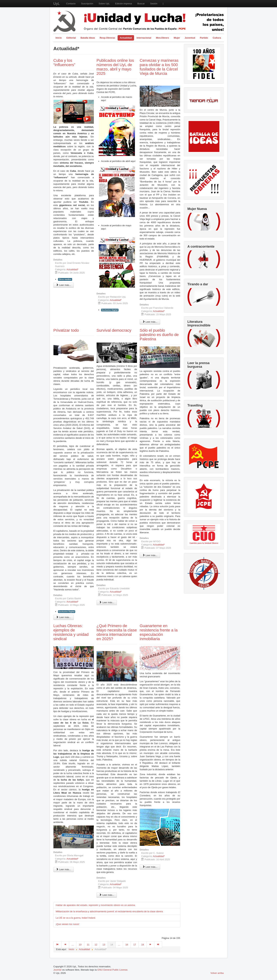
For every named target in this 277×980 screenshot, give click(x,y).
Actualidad (126, 38)
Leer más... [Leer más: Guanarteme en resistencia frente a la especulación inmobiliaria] (150, 867)
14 (112, 945)
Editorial (71, 38)
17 (135, 945)
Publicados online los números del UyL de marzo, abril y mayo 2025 (115, 67)
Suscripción (87, 4)
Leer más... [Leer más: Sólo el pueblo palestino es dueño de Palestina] (150, 555)
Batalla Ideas (88, 38)
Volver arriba (217, 973)
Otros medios (65, 279)
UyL (57, 4)
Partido (204, 38)
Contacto (71, 4)
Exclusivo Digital (110, 310)
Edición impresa (124, 4)
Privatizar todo (66, 330)
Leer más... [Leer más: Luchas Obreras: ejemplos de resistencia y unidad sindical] (64, 869)
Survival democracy (114, 330)
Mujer (177, 38)
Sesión (154, 4)
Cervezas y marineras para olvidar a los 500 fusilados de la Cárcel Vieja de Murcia (159, 67)
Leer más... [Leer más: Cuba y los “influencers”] (64, 285)
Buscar (141, 4)
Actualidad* (72, 269)
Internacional (144, 38)
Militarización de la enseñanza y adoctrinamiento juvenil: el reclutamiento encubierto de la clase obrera (109, 911)
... (73, 945)
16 (127, 945)
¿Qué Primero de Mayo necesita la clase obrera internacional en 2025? (117, 632)
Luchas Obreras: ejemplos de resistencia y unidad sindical (71, 632)
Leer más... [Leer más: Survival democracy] (107, 602)
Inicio (59, 38)
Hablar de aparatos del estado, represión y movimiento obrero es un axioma (95, 905)
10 (80, 945)
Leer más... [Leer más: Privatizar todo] (64, 617)
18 (142, 945)
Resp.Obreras (107, 38)
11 (88, 945)
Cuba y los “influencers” (64, 63)
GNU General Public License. (113, 970)
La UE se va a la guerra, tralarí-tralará (76, 918)
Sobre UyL (104, 4)
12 (96, 945)
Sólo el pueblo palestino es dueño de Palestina (159, 335)
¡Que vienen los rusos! (68, 924)
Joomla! (58, 970)
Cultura (217, 38)
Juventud (190, 38)
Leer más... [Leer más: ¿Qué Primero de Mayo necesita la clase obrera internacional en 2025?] (107, 895)
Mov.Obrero (163, 38)
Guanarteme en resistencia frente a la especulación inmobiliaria (159, 632)
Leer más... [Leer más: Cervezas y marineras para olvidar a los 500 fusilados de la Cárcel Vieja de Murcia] (150, 322)
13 (104, 945)
